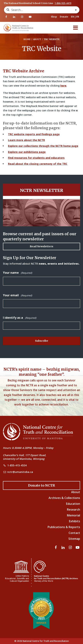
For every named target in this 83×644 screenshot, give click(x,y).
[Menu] (76, 28)
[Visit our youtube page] (30, 17)
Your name (18, 273)
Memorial (74, 515)
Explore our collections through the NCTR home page (43, 146)
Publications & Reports (64, 527)
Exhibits (75, 521)
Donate (64, 17)
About (76, 492)
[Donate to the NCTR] (41, 485)
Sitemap (74, 539)
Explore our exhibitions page (27, 152)
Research (74, 510)
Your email (18, 295)
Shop (54, 17)
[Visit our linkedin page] (14, 17)
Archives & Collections (64, 498)
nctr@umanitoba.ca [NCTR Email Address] (20, 472)
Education (73, 504)
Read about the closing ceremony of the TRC (38, 164)
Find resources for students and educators (36, 158)
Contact (74, 533)
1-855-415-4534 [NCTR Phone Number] (17, 465)
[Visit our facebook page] (6, 17)
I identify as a (20, 318)
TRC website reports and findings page (34, 134)
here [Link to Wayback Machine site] (63, 86)
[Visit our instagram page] (22, 17)
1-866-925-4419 (63, 3)
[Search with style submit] (76, 10)
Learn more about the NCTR (26, 140)
